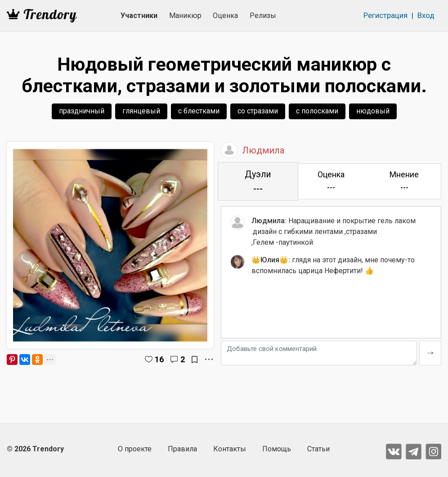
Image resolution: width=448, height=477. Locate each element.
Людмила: (269, 221)
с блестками (199, 111)
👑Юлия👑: (271, 260)
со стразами (258, 111)
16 (159, 359)
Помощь (277, 449)
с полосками (317, 111)
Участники (139, 16)
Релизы (263, 16)
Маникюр (185, 16)
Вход (426, 15)
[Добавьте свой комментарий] (319, 353)
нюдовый (373, 111)
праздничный (82, 111)
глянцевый (141, 111)
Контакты (230, 449)
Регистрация (385, 15)
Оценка (225, 16)
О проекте (135, 449)
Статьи (318, 449)
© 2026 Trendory (35, 449)
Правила (182, 449)
